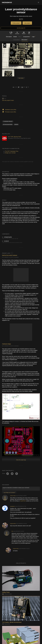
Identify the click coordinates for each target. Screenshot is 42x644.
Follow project (16, 23)
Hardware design (6, 344)
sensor (16, 124)
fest (21, 19)
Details (15, 37)
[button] (38, 2)
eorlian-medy (13, 496)
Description (9, 37)
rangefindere (23, 501)
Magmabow (6, 624)
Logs (34, 37)
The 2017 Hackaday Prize (5, 46)
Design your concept (10, 153)
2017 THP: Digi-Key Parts (14, 137)
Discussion (25, 40)
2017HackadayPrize (8, 124)
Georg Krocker (7, 594)
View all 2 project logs (21, 460)
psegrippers (13, 506)
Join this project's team (8, 100)
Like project (27, 23)
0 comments (16, 257)
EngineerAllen (13, 524)
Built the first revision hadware (10, 255)
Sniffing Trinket (6, 592)
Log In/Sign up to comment (9, 493)
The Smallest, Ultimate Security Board (12, 622)
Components (27, 37)
